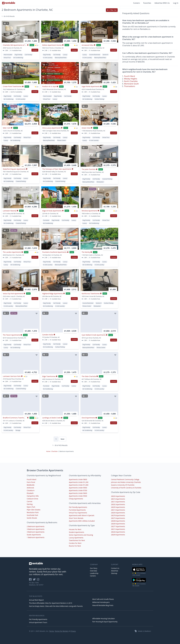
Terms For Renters (62, 631)
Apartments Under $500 (78, 496)
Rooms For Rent (75, 546)
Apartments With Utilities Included (82, 521)
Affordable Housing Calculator (104, 619)
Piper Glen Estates (34, 510)
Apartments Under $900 (78, 488)
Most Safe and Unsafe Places (103, 599)
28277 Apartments (118, 526)
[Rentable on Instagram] (39, 580)
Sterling (30, 504)
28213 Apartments (118, 502)
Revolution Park (33, 512)
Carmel (29, 501)
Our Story (94, 568)
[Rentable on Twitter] (35, 580)
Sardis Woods (32, 518)
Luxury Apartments (76, 538)
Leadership (94, 573)
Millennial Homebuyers (101, 602)
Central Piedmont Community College (125, 479)
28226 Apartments (118, 532)
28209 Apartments (118, 535)
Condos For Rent (75, 543)
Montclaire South (131, 84)
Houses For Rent (75, 529)
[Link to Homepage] (9, 3)
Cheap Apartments (76, 499)
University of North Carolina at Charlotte (126, 488)
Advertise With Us (162, 3)
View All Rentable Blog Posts (103, 605)
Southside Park (32, 515)
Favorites (147, 3)
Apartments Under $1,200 (79, 482)
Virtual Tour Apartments (78, 513)
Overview (94, 571)
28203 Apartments (118, 496)
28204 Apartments (118, 513)
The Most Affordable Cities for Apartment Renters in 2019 (51, 603)
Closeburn (31, 490)
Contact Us (115, 568)
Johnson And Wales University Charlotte (126, 482)
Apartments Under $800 (78, 479)
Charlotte (55, 451)
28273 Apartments (118, 518)
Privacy (73, 631)
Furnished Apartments (77, 510)
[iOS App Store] (139, 571)
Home (48, 451)
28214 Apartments (118, 510)
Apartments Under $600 (78, 493)
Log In (176, 3)
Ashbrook (30, 488)
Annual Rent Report (36, 600)
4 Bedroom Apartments (36, 532)
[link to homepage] (58, 563)
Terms (51, 631)
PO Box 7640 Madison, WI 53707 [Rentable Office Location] (36, 584)
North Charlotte (131, 81)
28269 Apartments (118, 524)
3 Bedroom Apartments (36, 529)
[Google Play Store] (139, 582)
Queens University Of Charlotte (123, 485)
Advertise (115, 571)
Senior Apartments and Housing (81, 535)
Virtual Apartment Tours (38, 622)
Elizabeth (30, 493)
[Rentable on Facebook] (31, 580)
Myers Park (31, 507)
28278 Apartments (118, 515)
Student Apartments (77, 532)
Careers (137, 3)
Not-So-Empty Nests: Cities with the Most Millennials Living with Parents (56, 606)
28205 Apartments (118, 507)
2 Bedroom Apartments (36, 526)
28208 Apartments (118, 521)
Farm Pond (31, 482)
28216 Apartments (118, 499)
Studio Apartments (34, 535)
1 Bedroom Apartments (36, 537)
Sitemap (114, 573)
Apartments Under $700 (78, 490)
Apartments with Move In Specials (82, 515)
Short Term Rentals (76, 518)
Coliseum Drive (32, 499)
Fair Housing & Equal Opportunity (105, 622)
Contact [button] (35, 50)
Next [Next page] (63, 439)
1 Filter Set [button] (112, 10)
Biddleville (31, 485)
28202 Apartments (118, 504)
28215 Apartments (118, 529)
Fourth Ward (129, 76)
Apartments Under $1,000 (79, 485)
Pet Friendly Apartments (78, 507)
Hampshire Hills (33, 496)
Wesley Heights (131, 79)
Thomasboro (129, 86)
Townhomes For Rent (77, 540)
